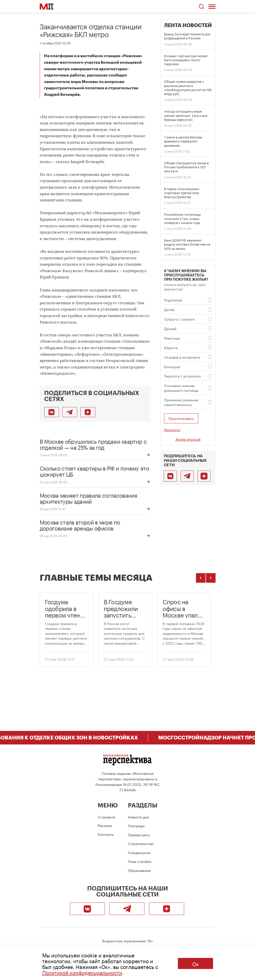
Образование (139, 870)
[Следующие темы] (211, 578)
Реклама (105, 825)
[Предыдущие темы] (201, 578)
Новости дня (138, 817)
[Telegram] (187, 476)
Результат (172, 430)
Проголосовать (181, 418)
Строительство (141, 843)
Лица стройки (140, 861)
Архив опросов (188, 439)
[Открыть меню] (212, 7)
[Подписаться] (88, 412)
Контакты (106, 834)
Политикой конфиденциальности (82, 972)
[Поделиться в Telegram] (70, 412)
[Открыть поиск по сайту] (202, 7)
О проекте (107, 817)
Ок (195, 963)
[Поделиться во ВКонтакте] (52, 412)
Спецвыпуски (139, 852)
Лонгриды (136, 825)
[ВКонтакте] (170, 476)
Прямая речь (139, 835)
